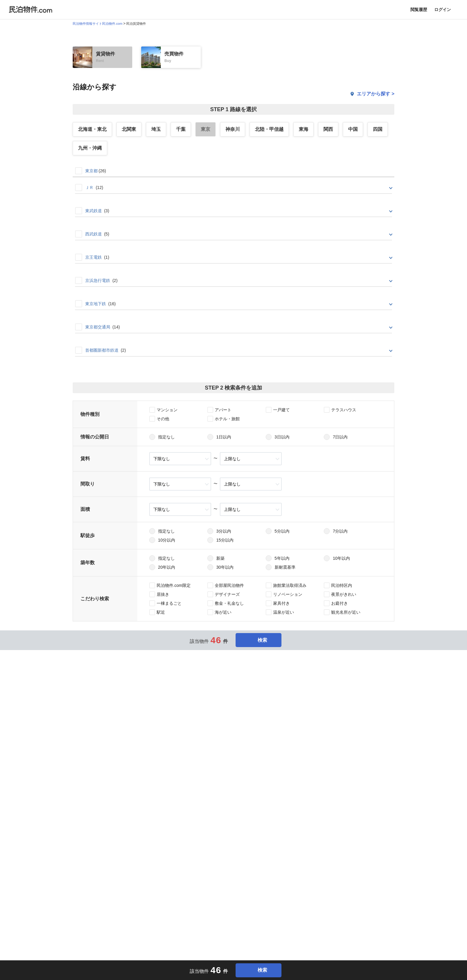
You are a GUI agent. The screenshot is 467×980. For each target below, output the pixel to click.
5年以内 (282, 558)
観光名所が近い (346, 612)
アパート (223, 410)
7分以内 (340, 531)
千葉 (181, 129)
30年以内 (225, 567)
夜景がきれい (344, 594)
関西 (328, 129)
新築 (220, 558)
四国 (378, 129)
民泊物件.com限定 (174, 585)
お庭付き (340, 603)
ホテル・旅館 (227, 419)
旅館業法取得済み (290, 585)
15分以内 (225, 540)
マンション (167, 410)
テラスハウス (344, 410)
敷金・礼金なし (229, 603)
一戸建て (281, 410)
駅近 (161, 612)
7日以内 (340, 437)
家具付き (281, 603)
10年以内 (341, 558)
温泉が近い (284, 612)
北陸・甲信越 (269, 129)
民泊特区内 (342, 585)
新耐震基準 (285, 567)
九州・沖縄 (90, 148)
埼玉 (156, 129)
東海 (303, 129)
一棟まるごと (169, 603)
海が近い (223, 612)
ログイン (443, 10)
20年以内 (167, 567)
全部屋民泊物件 (229, 585)
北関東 (129, 129)
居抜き (163, 594)
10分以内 (167, 540)
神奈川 (233, 129)
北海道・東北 (92, 129)
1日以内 (224, 437)
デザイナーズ (227, 594)
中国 (353, 129)
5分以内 (282, 531)
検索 (259, 640)
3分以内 (224, 531)
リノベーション (288, 594)
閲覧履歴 (419, 10)
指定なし (166, 437)
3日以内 (282, 437)
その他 (163, 419)
